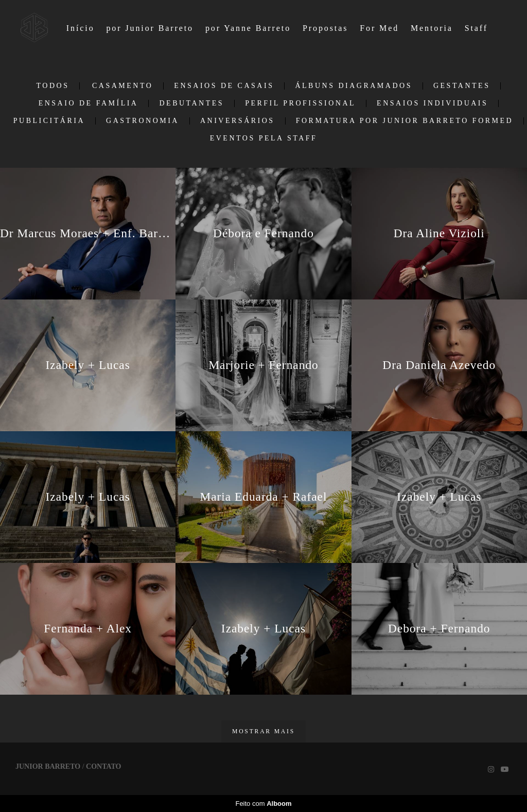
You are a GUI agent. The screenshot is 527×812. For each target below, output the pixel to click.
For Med (379, 28)
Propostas (325, 28)
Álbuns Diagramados (354, 86)
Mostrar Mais (263, 731)
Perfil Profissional (300, 103)
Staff (476, 28)
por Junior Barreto (150, 28)
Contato (103, 767)
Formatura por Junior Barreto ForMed (405, 121)
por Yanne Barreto (248, 28)
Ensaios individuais (432, 103)
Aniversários (238, 121)
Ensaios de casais (224, 86)
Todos (53, 86)
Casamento (122, 86)
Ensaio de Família (89, 103)
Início (81, 28)
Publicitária (49, 121)
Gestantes (462, 86)
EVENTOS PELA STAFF (264, 138)
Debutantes (191, 103)
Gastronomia (143, 121)
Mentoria (432, 28)
